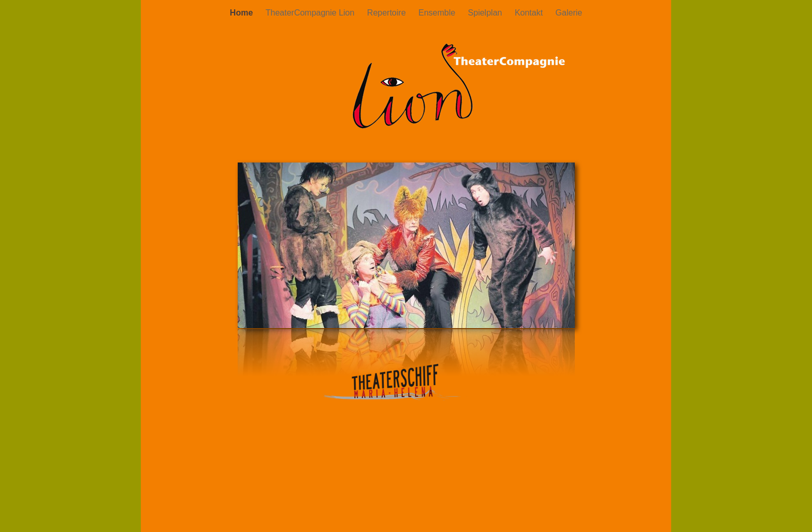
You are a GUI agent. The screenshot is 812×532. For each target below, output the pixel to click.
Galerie (569, 13)
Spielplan (486, 13)
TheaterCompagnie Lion (311, 13)
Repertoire (388, 13)
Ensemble (438, 13)
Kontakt (530, 13)
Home (243, 13)
